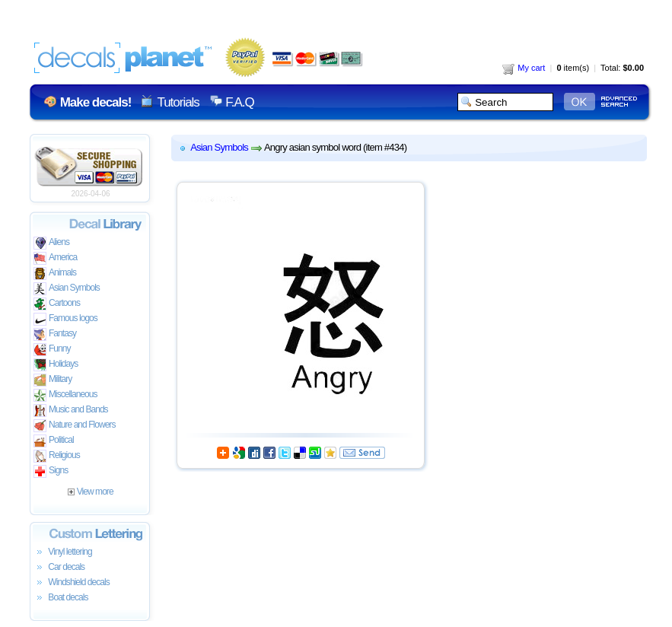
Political (54, 441)
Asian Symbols (67, 289)
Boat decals (61, 598)
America (55, 258)
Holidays (56, 365)
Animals (55, 274)
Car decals (59, 568)
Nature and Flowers (74, 426)
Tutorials (178, 102)
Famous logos (65, 319)
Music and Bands (71, 411)
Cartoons (57, 304)
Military (53, 380)
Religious (57, 456)
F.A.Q (239, 102)
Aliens (51, 243)
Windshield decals (72, 583)
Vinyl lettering (63, 552)
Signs (51, 471)
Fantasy (55, 334)
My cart (524, 68)
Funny (52, 350)
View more (90, 492)
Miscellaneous (65, 395)
